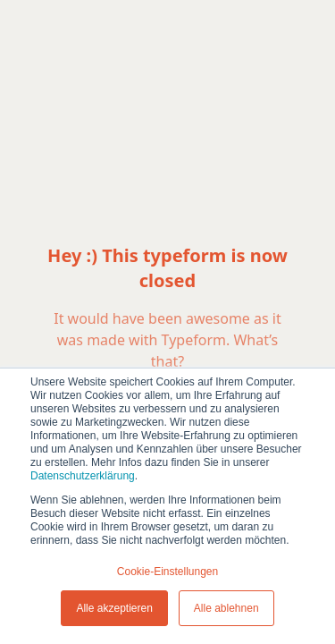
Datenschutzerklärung (83, 476)
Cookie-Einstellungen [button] (167, 572)
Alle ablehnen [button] (226, 608)
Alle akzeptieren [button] (114, 608)
